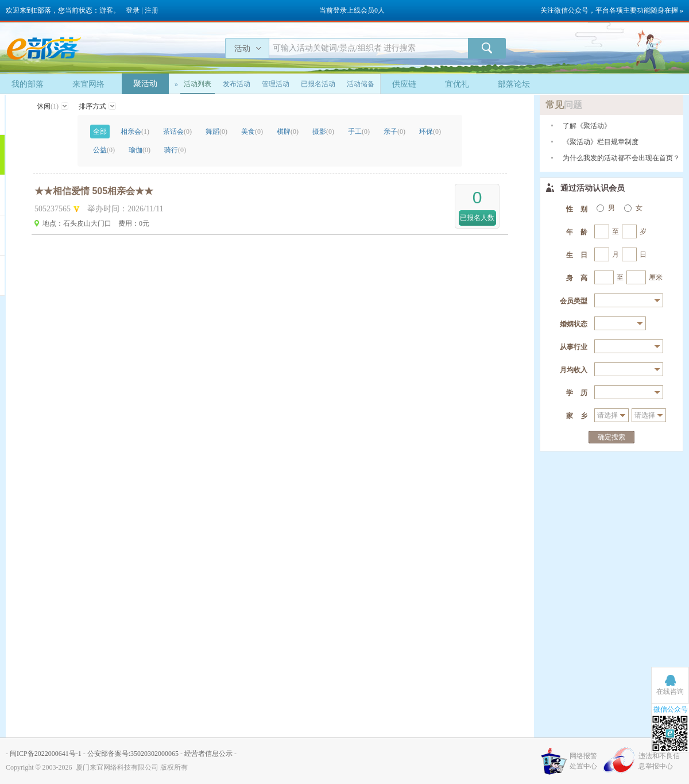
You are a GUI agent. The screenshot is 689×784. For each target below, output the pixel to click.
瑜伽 (140, 150)
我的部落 (28, 84)
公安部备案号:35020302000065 (133, 754)
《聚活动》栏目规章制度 (601, 142)
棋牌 (288, 132)
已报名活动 (318, 84)
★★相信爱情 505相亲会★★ (94, 191)
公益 (104, 150)
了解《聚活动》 (587, 126)
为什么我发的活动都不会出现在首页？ (621, 158)
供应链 (404, 84)
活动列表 (198, 84)
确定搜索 (611, 437)
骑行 (175, 150)
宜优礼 (457, 84)
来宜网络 (88, 84)
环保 (430, 132)
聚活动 (145, 84)
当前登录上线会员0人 (352, 10)
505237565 (53, 209)
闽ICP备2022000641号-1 (46, 754)
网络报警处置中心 (583, 761)
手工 (359, 132)
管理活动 (276, 84)
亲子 (394, 132)
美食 (252, 132)
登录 (133, 10)
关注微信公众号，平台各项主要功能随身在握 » (612, 10)
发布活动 (237, 84)
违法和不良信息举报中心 (659, 761)
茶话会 (177, 132)
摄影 (323, 132)
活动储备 (361, 84)
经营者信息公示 (208, 754)
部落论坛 (514, 84)
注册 (152, 10)
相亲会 (135, 132)
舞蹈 (216, 132)
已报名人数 (477, 218)
